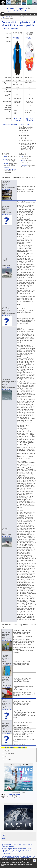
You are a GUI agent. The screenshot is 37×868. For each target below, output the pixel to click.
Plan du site (17, 845)
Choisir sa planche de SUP (23, 856)
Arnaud (6, 157)
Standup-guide (19, 8)
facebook (5, 846)
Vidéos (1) (17, 120)
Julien (5, 159)
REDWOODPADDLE (14, 794)
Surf (6, 757)
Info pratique (10, 856)
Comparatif (11, 858)
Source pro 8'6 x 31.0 (30, 38)
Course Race (9, 754)
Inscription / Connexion (28, 14)
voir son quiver (7, 189)
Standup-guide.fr (7, 845)
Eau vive (8, 759)
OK (35, 860)
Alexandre (24, 165)
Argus (29, 858)
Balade (7, 751)
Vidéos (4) (30, 120)
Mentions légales (27, 845)
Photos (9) (18, 118)
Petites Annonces (21, 858)
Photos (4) (30, 118)
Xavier (23, 161)
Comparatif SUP (5, 17)
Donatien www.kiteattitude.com (10, 168)
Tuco (22, 157)
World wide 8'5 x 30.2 (17, 38)
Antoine (6, 163)
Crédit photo (6, 854)
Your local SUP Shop (4, 836)
